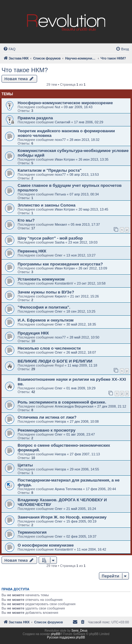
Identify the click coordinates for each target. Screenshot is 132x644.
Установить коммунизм (41, 279)
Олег (59, 255)
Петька (60, 194)
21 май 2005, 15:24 (81, 509)
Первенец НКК (32, 251)
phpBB (56, 634)
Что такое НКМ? (25, 70)
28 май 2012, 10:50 (84, 337)
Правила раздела (35, 118)
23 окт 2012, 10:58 (91, 283)
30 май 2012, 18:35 (81, 324)
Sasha (60, 242)
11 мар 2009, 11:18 (82, 365)
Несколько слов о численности (49, 348)
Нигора (60, 421)
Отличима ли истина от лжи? (47, 417)
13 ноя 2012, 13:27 (81, 255)
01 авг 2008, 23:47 (80, 434)
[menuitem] (9, 49)
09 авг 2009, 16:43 (78, 107)
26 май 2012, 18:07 (81, 352)
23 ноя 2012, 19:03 (83, 242)
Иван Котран (65, 159)
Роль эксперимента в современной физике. (62, 402)
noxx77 (60, 140)
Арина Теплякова (68, 489)
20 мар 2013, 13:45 (93, 209)
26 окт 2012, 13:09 (93, 268)
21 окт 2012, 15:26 (85, 296)
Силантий (62, 122)
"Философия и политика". (44, 307)
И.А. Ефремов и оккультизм (46, 320)
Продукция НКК (33, 333)
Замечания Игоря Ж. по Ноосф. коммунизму (62, 517)
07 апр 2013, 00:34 (84, 194)
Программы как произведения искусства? (60, 264)
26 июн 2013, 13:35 (94, 159)
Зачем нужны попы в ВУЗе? (46, 292)
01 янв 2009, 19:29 (81, 388)
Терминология (32, 532)
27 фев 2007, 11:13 (85, 454)
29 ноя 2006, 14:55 (85, 469)
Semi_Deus (79, 631)
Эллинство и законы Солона (47, 205)
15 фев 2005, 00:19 (81, 521)
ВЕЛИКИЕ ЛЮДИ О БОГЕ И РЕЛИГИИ (55, 361)
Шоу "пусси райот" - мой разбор (50, 238)
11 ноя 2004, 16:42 (92, 549)
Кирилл (61, 296)
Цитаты (25, 465)
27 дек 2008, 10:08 (84, 421)
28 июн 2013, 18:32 (85, 140)
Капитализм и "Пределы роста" (50, 170)
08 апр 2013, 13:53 (84, 174)
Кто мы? (26, 220)
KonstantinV (64, 283)
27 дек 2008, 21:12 (112, 406)
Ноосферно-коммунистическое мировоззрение (65, 103)
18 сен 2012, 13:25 (81, 311)
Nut (57, 107)
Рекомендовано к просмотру (47, 430)
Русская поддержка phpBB (66, 637)
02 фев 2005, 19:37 (81, 536)
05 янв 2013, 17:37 (85, 224)
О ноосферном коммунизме (46, 545)
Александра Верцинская (74, 406)
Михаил (61, 224)
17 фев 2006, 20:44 (101, 489)
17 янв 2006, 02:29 (88, 122)
